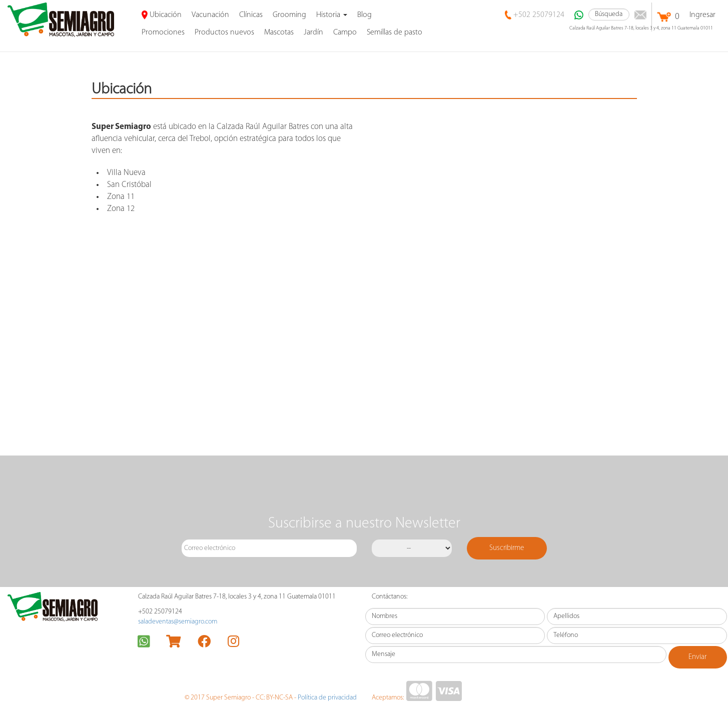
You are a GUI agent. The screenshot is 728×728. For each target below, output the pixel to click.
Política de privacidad (327, 698)
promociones (163, 32)
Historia (332, 15)
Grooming (289, 15)
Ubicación (162, 15)
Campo (345, 32)
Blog (365, 15)
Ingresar (702, 15)
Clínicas (251, 15)
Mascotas (279, 32)
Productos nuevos (224, 32)
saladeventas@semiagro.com (178, 622)
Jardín (313, 32)
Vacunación (210, 15)
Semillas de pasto (395, 32)
